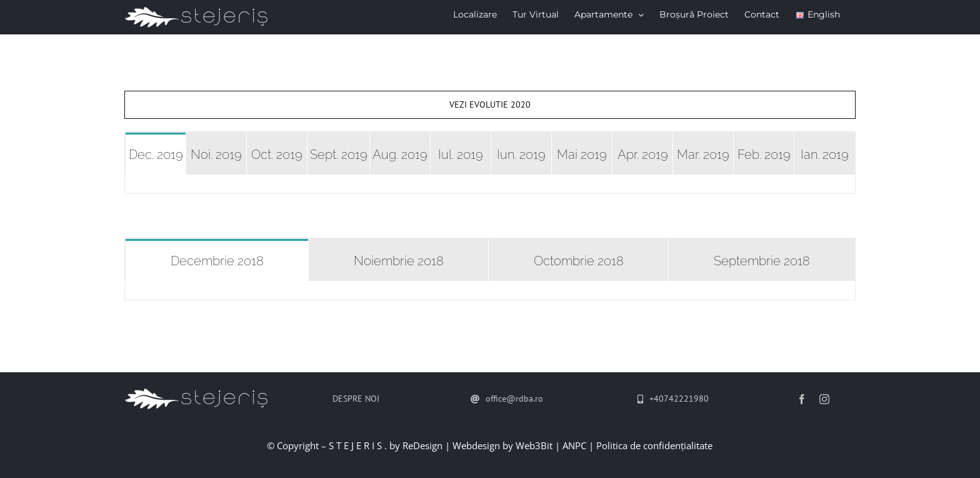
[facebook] (802, 399)
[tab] (156, 154)
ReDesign (422, 445)
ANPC (574, 445)
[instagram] (824, 399)
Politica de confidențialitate (654, 445)
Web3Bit (534, 445)
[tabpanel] (490, 184)
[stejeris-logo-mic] (198, 392)
